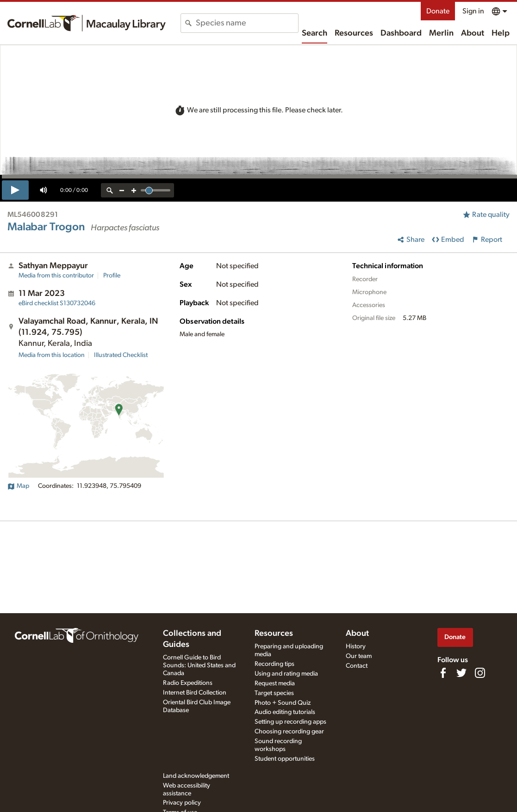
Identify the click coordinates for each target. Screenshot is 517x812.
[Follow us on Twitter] (461, 673)
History (356, 646)
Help (501, 33)
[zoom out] (122, 190)
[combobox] (247, 23)
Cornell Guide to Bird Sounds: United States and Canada (199, 665)
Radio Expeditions (188, 683)
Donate (438, 11)
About (473, 33)
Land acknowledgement (196, 776)
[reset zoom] (110, 190)
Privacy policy (182, 803)
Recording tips (274, 664)
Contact (357, 666)
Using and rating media (286, 674)
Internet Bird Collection (195, 693)
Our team (359, 656)
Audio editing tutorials (285, 712)
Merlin (441, 33)
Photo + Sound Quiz (283, 703)
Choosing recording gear (289, 732)
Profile (112, 276)
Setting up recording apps (290, 722)
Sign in (473, 11)
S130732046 (57, 303)
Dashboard (401, 33)
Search (315, 33)
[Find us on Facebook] (443, 673)
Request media (275, 683)
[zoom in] (134, 190)
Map (18, 486)
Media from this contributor (56, 276)
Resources (354, 33)
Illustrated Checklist (121, 355)
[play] (15, 190)
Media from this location (52, 355)
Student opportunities (285, 759)
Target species (274, 693)
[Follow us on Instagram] (480, 673)
